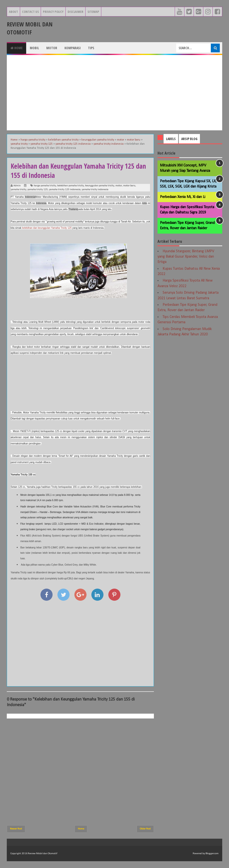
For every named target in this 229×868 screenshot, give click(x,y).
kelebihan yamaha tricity (71, 186)
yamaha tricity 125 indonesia (65, 190)
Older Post (145, 829)
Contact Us (30, 12)
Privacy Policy (53, 12)
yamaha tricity (18, 190)
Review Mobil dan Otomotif (30, 28)
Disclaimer (75, 12)
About (13, 12)
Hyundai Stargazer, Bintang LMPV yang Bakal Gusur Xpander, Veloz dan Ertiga (186, 257)
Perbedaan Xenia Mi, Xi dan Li (183, 197)
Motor (52, 48)
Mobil (34, 48)
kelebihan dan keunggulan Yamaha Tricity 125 (47, 228)
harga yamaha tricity (45, 186)
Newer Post (16, 829)
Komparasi (73, 48)
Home (16, 48)
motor (119, 186)
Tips (91, 48)
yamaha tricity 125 (38, 190)
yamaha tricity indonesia (95, 190)
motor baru (129, 186)
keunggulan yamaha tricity (100, 186)
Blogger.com (212, 854)
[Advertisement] (114, 93)
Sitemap (93, 12)
